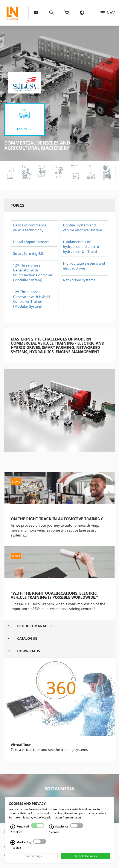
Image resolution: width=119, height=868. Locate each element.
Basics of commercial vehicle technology (30, 228)
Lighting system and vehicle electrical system (82, 228)
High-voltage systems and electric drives (84, 266)
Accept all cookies (86, 856)
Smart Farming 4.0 (28, 253)
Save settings (33, 856)
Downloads (29, 651)
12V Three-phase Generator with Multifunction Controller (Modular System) (33, 273)
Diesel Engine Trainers (31, 242)
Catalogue (27, 638)
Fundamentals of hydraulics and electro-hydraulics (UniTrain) (82, 247)
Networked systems (80, 280)
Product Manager (34, 626)
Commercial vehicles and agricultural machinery (37, 145)
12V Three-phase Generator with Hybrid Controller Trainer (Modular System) (31, 299)
